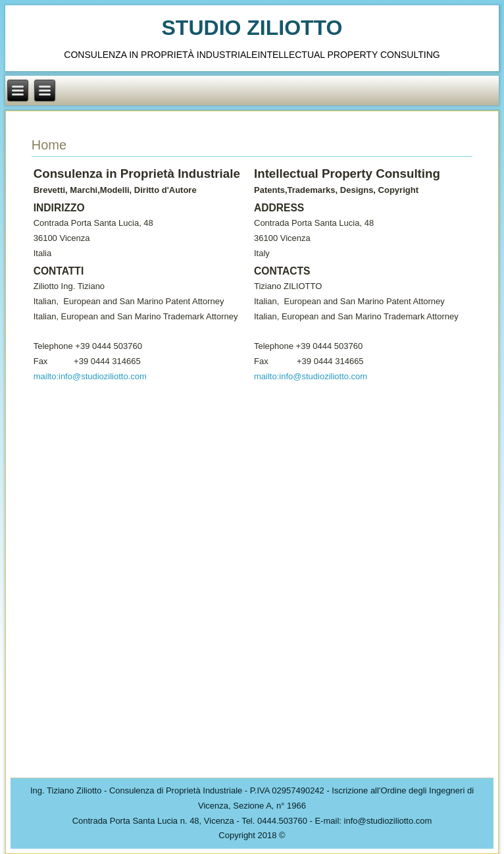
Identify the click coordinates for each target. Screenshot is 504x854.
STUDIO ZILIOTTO (252, 28)
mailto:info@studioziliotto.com (90, 376)
